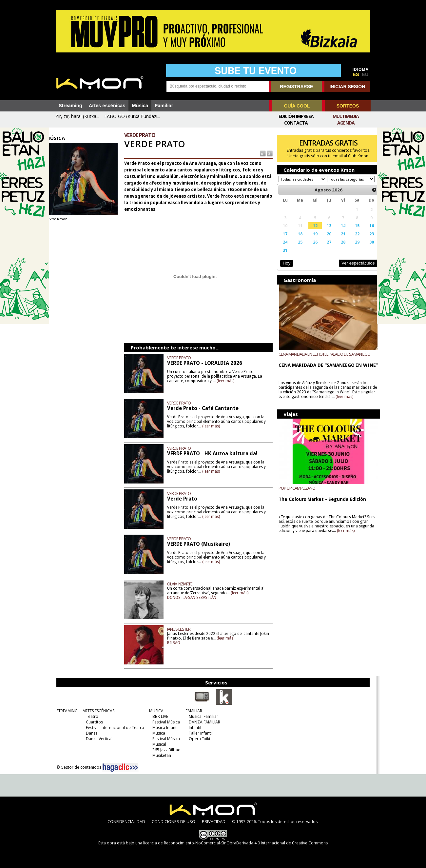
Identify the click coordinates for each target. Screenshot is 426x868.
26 (310, 248)
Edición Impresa (296, 116)
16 (364, 232)
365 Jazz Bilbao (164, 750)
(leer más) (230, 381)
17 (282, 240)
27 (323, 248)
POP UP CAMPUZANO (294, 494)
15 (350, 232)
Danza (89, 733)
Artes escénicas (107, 106)
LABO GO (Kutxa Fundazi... (132, 116)
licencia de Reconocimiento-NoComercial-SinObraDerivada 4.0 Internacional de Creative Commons (235, 843)
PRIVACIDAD (214, 821)
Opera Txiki (197, 739)
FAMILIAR (191, 711)
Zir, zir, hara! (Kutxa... (77, 116)
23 (364, 240)
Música (140, 106)
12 (310, 232)
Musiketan (159, 755)
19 (310, 240)
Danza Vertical (97, 739)
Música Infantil (163, 728)
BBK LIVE (158, 716)
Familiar (164, 106)
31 (282, 256)
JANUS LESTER (183, 629)
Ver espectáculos (350, 269)
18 (296, 240)
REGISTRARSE (296, 87)
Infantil (192, 728)
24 (282, 248)
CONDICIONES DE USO (174, 821)
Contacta (296, 123)
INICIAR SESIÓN (347, 87)
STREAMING (64, 711)
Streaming (70, 106)
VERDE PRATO (183, 358)
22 (350, 240)
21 (337, 240)
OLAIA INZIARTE (184, 584)
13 (323, 232)
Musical (157, 744)
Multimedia (346, 116)
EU (365, 74)
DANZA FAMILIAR (202, 722)
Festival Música (164, 722)
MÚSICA (154, 711)
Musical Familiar (201, 716)
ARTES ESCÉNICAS (96, 711)
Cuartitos (92, 722)
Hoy (283, 269)
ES (356, 74)
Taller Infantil (198, 733)
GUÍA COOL (297, 106)
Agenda (346, 123)
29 (350, 248)
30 (364, 248)
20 (323, 240)
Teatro (89, 716)
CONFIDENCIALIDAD (126, 821)
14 (337, 232)
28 (337, 248)
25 (296, 248)
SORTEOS (348, 106)
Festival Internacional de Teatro (112, 728)
